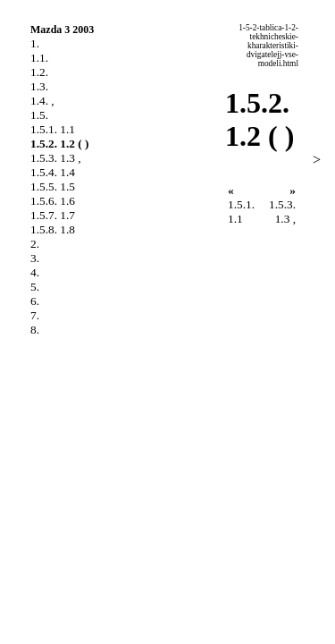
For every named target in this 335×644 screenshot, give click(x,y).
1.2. (39, 72)
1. (35, 43)
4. (35, 272)
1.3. (39, 86)
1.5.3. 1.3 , (56, 158)
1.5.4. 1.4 (53, 172)
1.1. (39, 58)
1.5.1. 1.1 (53, 129)
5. (35, 287)
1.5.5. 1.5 (53, 186)
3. (35, 258)
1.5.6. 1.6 (53, 201)
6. (35, 301)
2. (35, 244)
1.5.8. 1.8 (53, 229)
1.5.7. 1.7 (53, 215)
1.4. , (42, 101)
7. (35, 315)
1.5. (39, 115)
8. (35, 330)
